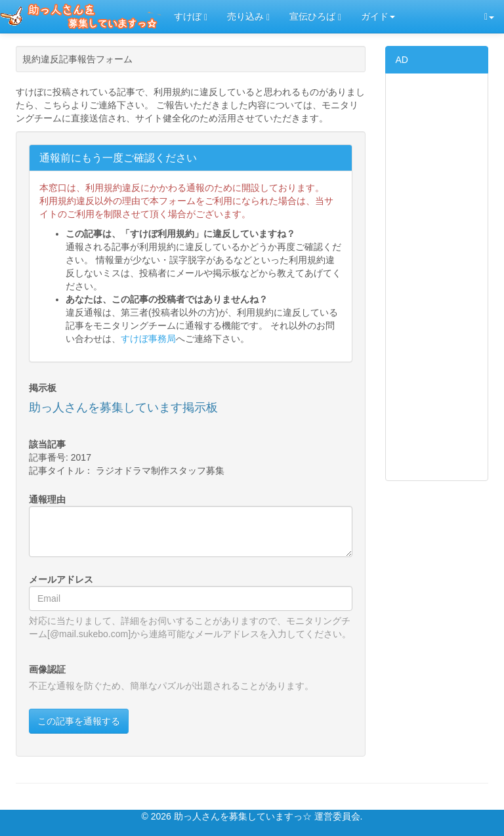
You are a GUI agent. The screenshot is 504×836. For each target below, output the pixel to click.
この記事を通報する (79, 721)
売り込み (248, 17)
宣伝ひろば (315, 17)
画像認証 (47, 669)
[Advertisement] (437, 277)
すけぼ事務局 (148, 339)
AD (402, 60)
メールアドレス (61, 579)
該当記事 (47, 444)
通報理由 (47, 499)
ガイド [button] (378, 16)
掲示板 (43, 388)
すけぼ (191, 17)
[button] (489, 17)
